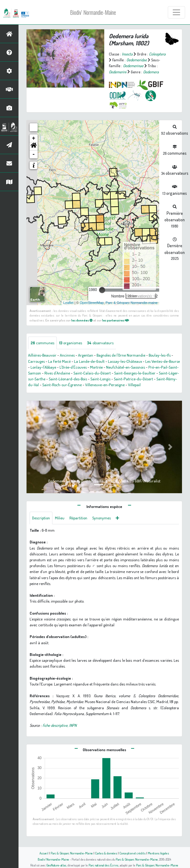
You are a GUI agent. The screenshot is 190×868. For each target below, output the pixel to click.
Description (41, 518)
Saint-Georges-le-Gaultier (135, 373)
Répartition (78, 518)
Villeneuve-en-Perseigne (105, 385)
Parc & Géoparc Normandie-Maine (72, 853)
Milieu (60, 518)
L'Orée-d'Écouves (73, 367)
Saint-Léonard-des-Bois (68, 379)
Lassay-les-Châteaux (125, 361)
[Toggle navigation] (176, 12)
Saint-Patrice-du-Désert (133, 379)
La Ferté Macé (59, 361)
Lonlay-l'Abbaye (43, 367)
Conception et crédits (132, 853)
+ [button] (34, 138)
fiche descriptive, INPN (60, 725)
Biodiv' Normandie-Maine (93, 12)
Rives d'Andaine (57, 373)
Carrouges (36, 361)
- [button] (34, 154)
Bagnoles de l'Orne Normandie (121, 355)
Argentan (86, 355)
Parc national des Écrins (103, 865)
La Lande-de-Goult (89, 361)
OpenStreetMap (92, 303)
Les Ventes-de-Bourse (163, 361)
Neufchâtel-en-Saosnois (126, 367)
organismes (71, 343)
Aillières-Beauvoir (42, 355)
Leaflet (68, 303)
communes (42, 343)
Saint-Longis (100, 379)
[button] (34, 146)
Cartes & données (106, 853)
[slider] (102, 290)
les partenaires (116, 320)
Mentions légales (158, 853)
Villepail (134, 385)
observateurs (100, 343)
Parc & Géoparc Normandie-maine (132, 303)
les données (82, 320)
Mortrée (96, 367)
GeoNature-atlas (56, 865)
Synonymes (101, 518)
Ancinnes (67, 355)
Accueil (44, 853)
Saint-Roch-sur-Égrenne (62, 385)
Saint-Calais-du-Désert (92, 373)
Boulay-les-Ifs (160, 355)
